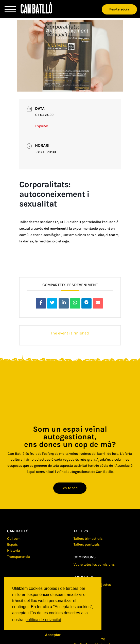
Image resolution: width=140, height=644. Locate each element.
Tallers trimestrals (88, 539)
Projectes (83, 577)
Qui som (14, 539)
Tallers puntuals (87, 544)
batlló (18, 531)
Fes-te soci (70, 488)
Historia (14, 551)
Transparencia (19, 557)
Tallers (81, 531)
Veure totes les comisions (94, 565)
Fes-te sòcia (119, 9)
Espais (12, 544)
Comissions (85, 557)
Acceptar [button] (53, 635)
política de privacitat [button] (43, 620)
